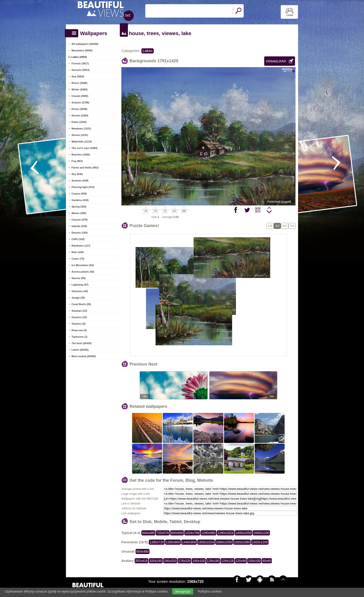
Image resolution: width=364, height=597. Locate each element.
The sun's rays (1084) (84, 148)
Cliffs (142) (78, 239)
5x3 (284, 226)
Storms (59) (79, 278)
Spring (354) (79, 207)
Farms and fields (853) (85, 168)
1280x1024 (226, 533)
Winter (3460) (80, 89)
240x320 (170, 561)
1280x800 (173, 542)
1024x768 (192, 533)
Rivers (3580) (80, 83)
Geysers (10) (79, 317)
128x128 (227, 561)
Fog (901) (77, 161)
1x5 (270, 226)
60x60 (267, 561)
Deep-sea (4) (79, 330)
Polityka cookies (210, 591)
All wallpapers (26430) (85, 44)
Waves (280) (79, 213)
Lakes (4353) (79, 57)
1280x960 (208, 533)
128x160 (213, 561)
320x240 (156, 561)
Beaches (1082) (81, 155)
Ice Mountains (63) (83, 265)
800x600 (177, 533)
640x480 (148, 533)
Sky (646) (77, 174)
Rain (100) (78, 252)
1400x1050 (243, 533)
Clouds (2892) (80, 96)
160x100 (199, 561)
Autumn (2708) (80, 102)
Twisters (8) (78, 324)
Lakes (148, 51)
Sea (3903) (78, 76)
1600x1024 (206, 542)
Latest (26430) (80, 350)
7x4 (292, 226)
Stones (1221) (80, 135)
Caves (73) (78, 259)
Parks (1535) (79, 122)
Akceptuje (183, 591)
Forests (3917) (80, 63)
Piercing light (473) (83, 187)
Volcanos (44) (80, 291)
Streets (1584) (80, 115)
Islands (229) (79, 226)
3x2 (277, 226)
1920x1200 (260, 542)
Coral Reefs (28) (81, 304)
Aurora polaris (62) (83, 272)
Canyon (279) (80, 220)
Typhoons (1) (79, 337)
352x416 (142, 561)
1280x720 (157, 542)
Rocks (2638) (79, 109)
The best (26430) (81, 343)
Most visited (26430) (84, 356)
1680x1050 (224, 542)
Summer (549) (80, 181)
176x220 (185, 561)
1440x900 (189, 542)
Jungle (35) (78, 298)
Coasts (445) (79, 194)
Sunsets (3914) (81, 70)
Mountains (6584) (82, 50)
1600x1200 (261, 533)
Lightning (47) (80, 285)
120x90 (241, 561)
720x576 (163, 533)
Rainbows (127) (81, 246)
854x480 (143, 551)
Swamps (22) (79, 311)
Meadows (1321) (81, 129)
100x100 (254, 561)
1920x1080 (242, 542)
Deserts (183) (80, 233)
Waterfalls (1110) (82, 142)
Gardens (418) (80, 200)
